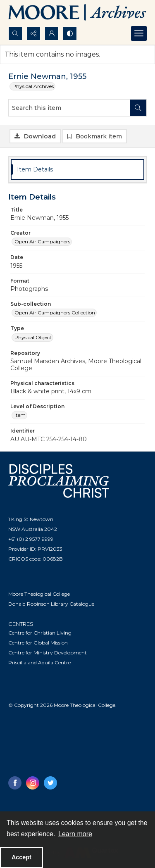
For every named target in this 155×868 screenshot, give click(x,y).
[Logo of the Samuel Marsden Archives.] (77, 13)
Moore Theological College (39, 594)
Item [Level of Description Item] (20, 415)
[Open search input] (15, 33)
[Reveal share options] (33, 33)
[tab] (77, 170)
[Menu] (139, 33)
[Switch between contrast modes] (70, 33)
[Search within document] (138, 108)
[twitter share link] (50, 783)
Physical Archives (33, 86)
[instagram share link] (33, 783)
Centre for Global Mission (38, 643)
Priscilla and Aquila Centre (39, 662)
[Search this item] (69, 108)
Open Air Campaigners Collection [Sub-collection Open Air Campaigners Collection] (55, 313)
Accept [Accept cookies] (21, 857)
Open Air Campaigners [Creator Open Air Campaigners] (42, 241)
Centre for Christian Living (40, 633)
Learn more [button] (75, 834)
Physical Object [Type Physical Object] (33, 337)
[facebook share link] (15, 783)
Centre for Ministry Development (48, 653)
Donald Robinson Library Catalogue (51, 604)
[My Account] (52, 33)
